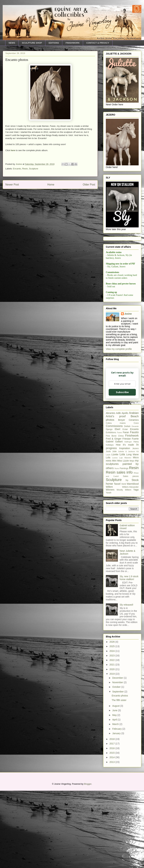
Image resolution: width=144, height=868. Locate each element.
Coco (136, 500)
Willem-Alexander (130, 564)
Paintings (124, 546)
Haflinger (128, 519)
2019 (112, 751)
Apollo (125, 490)
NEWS (12, 43)
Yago (136, 567)
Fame (119, 510)
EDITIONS (54, 43)
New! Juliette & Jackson (128, 630)
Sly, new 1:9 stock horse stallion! (129, 655)
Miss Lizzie (123, 538)
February (117, 806)
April (115, 797)
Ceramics (134, 497)
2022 (112, 737)
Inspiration (125, 526)
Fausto (134, 510)
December (118, 755)
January (117, 811)
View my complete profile (119, 426)
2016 (112, 826)
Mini (114, 538)
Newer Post (12, 185)
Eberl (117, 506)
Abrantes (111, 490)
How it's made (125, 522)
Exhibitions (111, 510)
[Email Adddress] (122, 297)
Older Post (89, 185)
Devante (135, 504)
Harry (136, 519)
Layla (108, 532)
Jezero (135, 526)
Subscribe (122, 306)
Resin (25, 169)
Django (109, 507)
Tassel (117, 561)
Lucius (115, 535)
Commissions (114, 503)
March (116, 801)
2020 (112, 747)
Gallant (119, 519)
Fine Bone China (115, 513)
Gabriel (110, 519)
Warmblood (133, 561)
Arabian (134, 490)
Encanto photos (120, 773)
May (115, 792)
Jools (108, 529)
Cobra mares (116, 500)
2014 (112, 835)
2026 (112, 719)
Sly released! (127, 682)
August (116, 783)
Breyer (121, 497)
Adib (118, 490)
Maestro (128, 535)
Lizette (115, 532)
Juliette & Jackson (127, 529)
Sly (127, 558)
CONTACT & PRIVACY (98, 43)
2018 (112, 816)
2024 (112, 728)
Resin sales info (119, 550)
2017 (112, 821)
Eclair (125, 507)
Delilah (127, 504)
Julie (114, 529)
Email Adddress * (121, 292)
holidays (110, 522)
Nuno (117, 546)
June (115, 788)
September (118, 769)
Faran (126, 510)
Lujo (121, 535)
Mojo (132, 538)
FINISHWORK (73, 43)
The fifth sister (119, 777)
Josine (128, 391)
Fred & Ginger (114, 516)
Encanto (17, 169)
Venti (124, 561)
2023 (112, 733)
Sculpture (34, 169)
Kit (138, 529)
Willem (109, 564)
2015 (112, 830)
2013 (112, 839)
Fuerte (135, 516)
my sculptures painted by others (122, 542)
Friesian (127, 516)
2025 (112, 724)
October (117, 764)
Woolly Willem (124, 567)
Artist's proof (116, 494)
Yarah (109, 570)
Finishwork (132, 513)
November (118, 760)
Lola (122, 532)
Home (51, 185)
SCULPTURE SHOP (32, 43)
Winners (110, 567)
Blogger (88, 861)
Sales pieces (131, 554)
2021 (112, 742)
